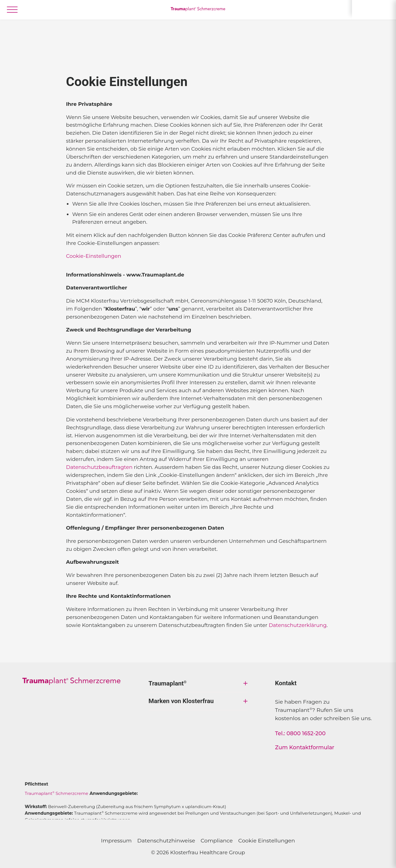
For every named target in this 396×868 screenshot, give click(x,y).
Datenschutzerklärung (298, 625)
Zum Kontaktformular (305, 747)
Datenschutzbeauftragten (99, 467)
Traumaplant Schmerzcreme (57, 793)
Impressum (116, 841)
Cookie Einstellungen (266, 841)
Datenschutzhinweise (166, 841)
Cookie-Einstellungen (94, 256)
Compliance (217, 841)
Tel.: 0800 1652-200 (300, 733)
